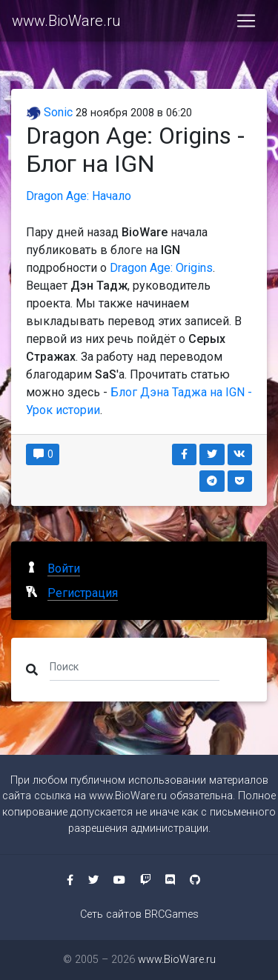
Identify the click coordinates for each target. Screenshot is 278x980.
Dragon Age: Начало (79, 196)
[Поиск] (135, 667)
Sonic (49, 112)
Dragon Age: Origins (161, 268)
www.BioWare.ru (66, 21)
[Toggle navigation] (246, 21)
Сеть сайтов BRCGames (139, 914)
